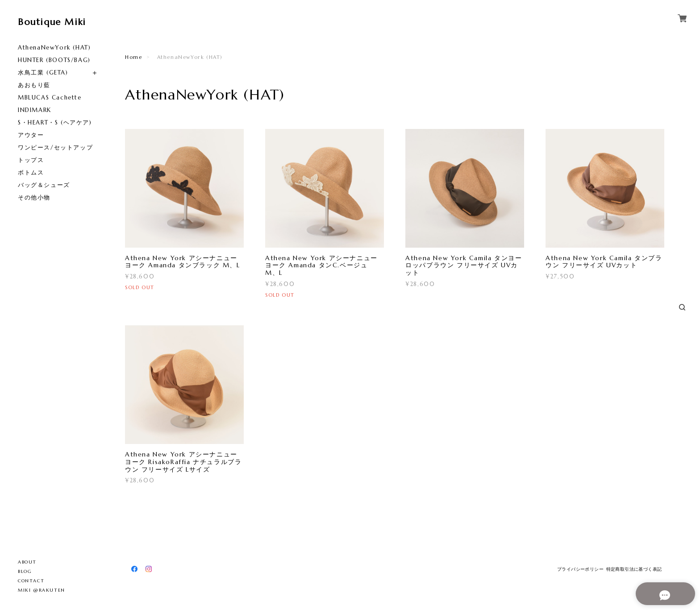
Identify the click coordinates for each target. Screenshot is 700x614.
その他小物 (34, 197)
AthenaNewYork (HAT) (54, 48)
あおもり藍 (34, 85)
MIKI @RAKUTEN (42, 590)
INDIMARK (35, 110)
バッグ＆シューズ (44, 185)
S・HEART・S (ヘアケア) (55, 122)
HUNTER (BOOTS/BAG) (54, 60)
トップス (31, 160)
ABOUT (27, 562)
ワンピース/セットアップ (55, 147)
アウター (31, 135)
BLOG (25, 571)
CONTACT (31, 581)
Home (133, 57)
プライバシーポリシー (580, 569)
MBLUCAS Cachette (50, 97)
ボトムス (31, 172)
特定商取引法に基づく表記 (634, 569)
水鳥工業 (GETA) (43, 73)
